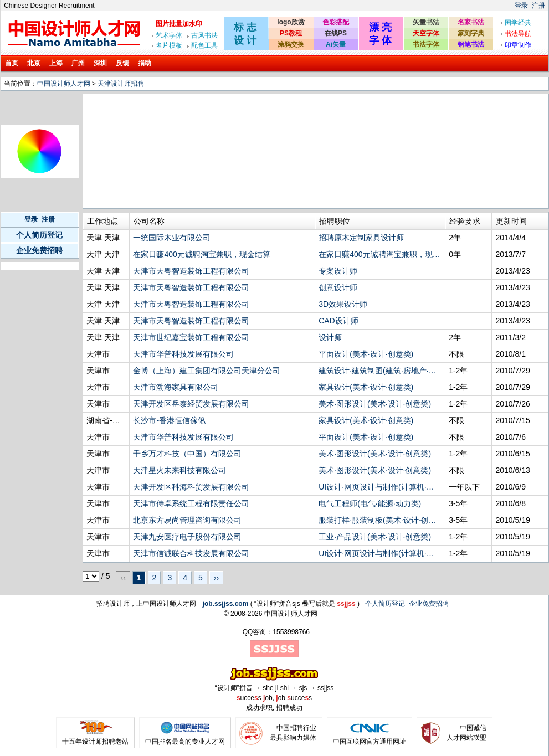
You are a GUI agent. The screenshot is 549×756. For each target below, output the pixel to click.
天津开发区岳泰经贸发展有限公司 (191, 404)
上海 (56, 63)
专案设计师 (338, 271)
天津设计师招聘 (121, 84)
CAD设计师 (338, 321)
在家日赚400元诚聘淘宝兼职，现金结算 (201, 254)
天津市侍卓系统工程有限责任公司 (191, 503)
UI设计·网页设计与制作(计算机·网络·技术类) (380, 487)
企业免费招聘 (39, 250)
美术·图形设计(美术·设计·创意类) (375, 404)
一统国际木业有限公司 (172, 238)
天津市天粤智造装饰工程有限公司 (191, 271)
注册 (538, 6)
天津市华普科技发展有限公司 (183, 354)
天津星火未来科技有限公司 (179, 470)
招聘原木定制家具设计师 (361, 238)
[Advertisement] (146, 151)
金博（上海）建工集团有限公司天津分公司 (207, 371)
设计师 (330, 337)
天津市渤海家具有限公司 (176, 387)
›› (216, 578)
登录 (521, 6)
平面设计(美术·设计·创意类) (366, 354)
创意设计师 (338, 287)
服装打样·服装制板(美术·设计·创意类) (380, 520)
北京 (34, 63)
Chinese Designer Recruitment (49, 6)
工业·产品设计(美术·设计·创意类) (375, 537)
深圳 (100, 63)
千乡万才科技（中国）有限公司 (187, 454)
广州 (78, 63)
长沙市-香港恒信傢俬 (169, 420)
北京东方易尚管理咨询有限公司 (187, 520)
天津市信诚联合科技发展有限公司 (191, 553)
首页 (12, 63)
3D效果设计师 (343, 304)
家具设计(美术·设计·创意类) (366, 387)
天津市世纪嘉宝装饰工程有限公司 (191, 337)
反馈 (122, 63)
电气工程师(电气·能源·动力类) (370, 503)
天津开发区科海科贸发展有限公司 (191, 487)
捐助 (145, 63)
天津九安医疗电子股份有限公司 (187, 537)
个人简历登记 (39, 235)
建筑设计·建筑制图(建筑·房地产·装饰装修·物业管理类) (380, 371)
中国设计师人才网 (64, 84)
